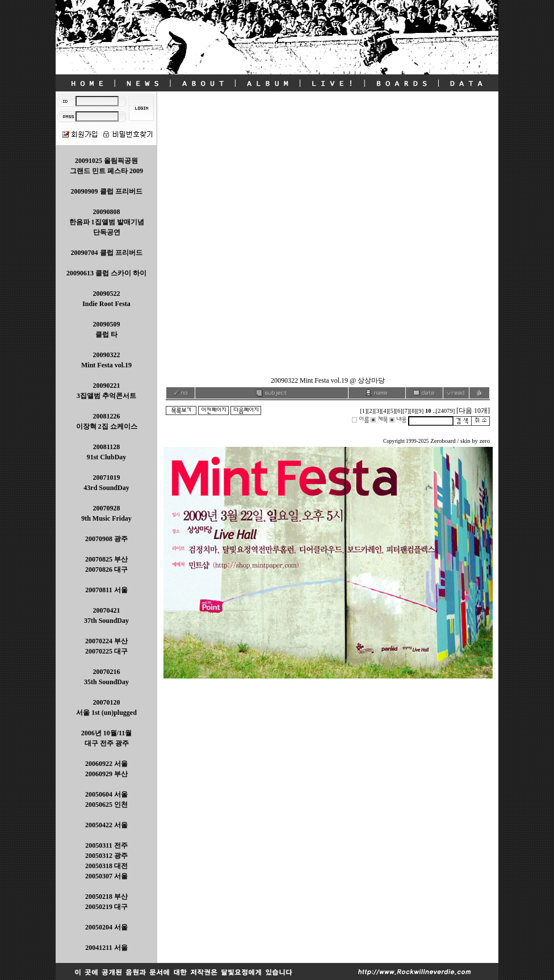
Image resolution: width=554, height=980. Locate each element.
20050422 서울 (106, 825)
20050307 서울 (106, 876)
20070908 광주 (106, 539)
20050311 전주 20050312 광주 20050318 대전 (106, 856)
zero (485, 441)
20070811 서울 (106, 590)
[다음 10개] (473, 411)
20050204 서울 (106, 927)
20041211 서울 (106, 948)
